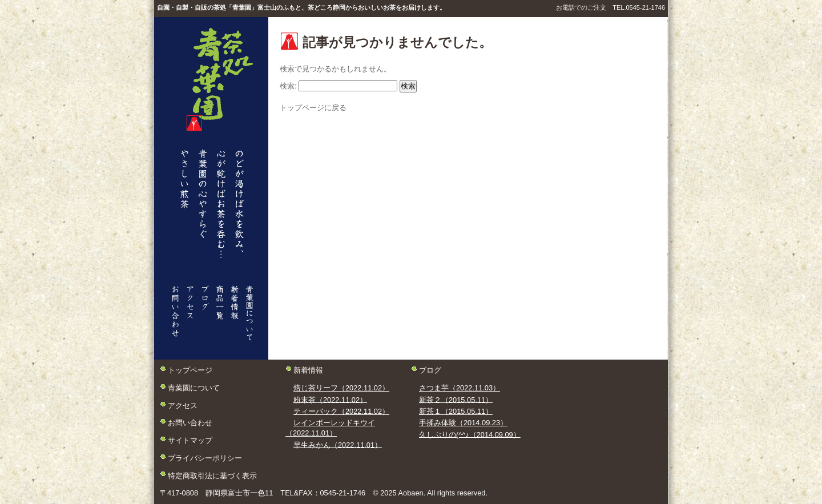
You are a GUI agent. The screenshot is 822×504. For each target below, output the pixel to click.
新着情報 (308, 370)
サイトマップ (190, 440)
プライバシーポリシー (205, 457)
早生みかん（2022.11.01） (338, 444)
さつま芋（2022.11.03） (460, 388)
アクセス (183, 405)
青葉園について (194, 388)
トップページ (190, 370)
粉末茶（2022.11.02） (330, 399)
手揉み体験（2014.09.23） (463, 423)
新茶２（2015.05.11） (456, 399)
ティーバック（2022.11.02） (341, 411)
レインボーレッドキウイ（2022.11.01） (330, 428)
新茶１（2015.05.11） (456, 411)
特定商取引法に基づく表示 (212, 475)
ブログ (430, 370)
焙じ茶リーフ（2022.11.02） (341, 388)
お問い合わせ (190, 423)
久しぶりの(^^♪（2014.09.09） (470, 434)
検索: (288, 86)
